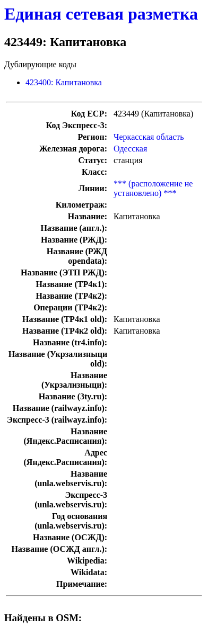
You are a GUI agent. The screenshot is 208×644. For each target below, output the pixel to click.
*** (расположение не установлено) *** (153, 188)
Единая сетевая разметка (101, 14)
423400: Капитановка (64, 82)
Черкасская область (149, 137)
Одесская (130, 149)
